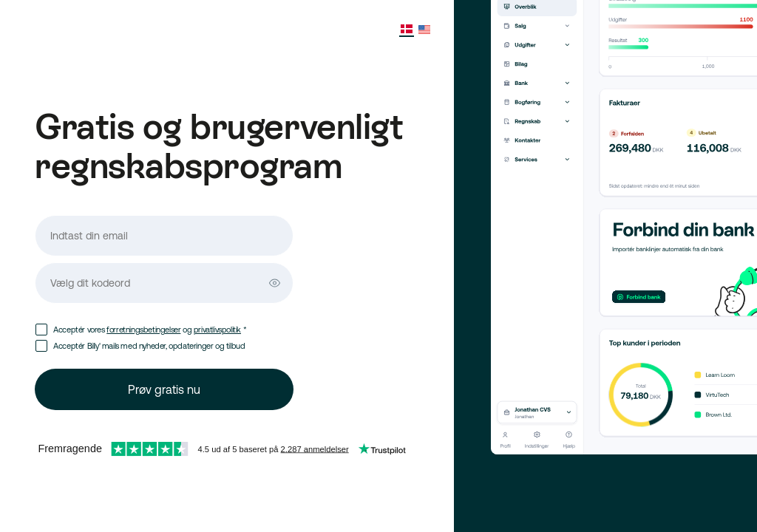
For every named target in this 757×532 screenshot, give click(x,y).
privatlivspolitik (217, 330)
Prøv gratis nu (164, 389)
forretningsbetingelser (143, 330)
